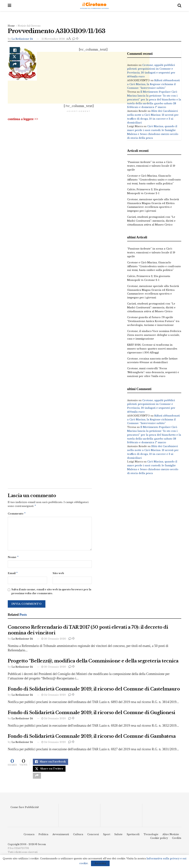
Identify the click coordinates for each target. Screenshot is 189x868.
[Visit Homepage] (94, 6)
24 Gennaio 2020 (54, 696)
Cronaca (29, 839)
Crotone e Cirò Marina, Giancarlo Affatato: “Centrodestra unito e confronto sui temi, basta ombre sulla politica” (154, 180)
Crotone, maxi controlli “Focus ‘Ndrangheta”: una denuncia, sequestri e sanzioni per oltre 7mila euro (153, 372)
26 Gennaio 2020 (54, 640)
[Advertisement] (79, 110)
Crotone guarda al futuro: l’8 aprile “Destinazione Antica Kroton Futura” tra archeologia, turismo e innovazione (153, 321)
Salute (118, 839)
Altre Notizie (171, 839)
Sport (107, 839)
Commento (17, 514)
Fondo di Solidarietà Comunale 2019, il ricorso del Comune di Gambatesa (92, 738)
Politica (43, 839)
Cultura (78, 839)
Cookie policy (159, 842)
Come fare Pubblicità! (25, 812)
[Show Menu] (10, 6)
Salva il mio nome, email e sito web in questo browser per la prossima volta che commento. (51, 593)
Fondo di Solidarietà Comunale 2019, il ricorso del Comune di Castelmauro (94, 690)
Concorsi (93, 839)
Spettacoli (133, 839)
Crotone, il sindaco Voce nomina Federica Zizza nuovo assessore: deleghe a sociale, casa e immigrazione (154, 335)
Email (13, 575)
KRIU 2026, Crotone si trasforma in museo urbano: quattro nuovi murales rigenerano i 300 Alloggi (152, 349)
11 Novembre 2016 (53, 39)
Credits (177, 842)
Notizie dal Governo (29, 26)
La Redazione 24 (22, 39)
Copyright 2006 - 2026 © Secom (27, 849)
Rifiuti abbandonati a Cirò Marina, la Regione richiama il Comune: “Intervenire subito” (153, 84)
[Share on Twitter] (15, 60)
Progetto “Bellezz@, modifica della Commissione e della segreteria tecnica (93, 662)
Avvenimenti (61, 839)
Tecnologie (151, 839)
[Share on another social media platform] (15, 69)
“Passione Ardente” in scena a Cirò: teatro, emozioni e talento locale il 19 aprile (151, 166)
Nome (13, 558)
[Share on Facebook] (15, 51)
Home (11, 26)
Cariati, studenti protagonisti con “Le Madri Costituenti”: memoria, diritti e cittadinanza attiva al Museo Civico (151, 221)
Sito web (58, 574)
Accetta (100, 863)
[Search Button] (179, 6)
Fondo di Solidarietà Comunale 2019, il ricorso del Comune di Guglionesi (91, 714)
